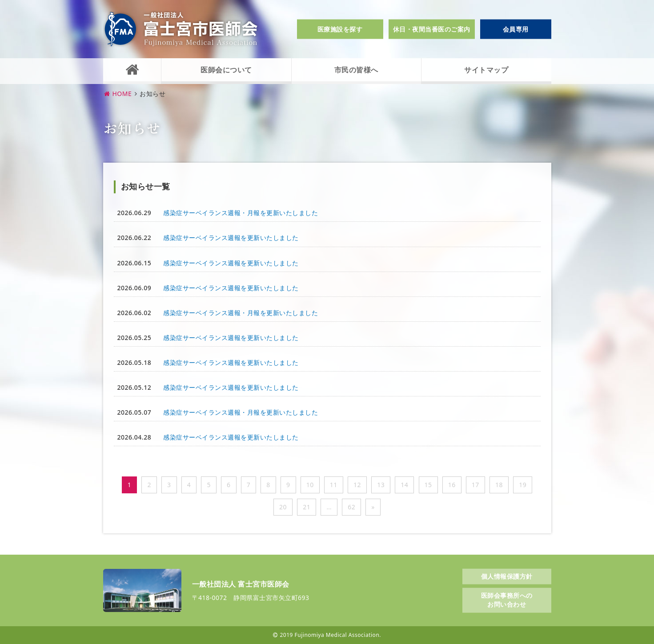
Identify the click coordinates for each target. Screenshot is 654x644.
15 (428, 485)
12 (357, 485)
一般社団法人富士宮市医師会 (181, 29)
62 (351, 507)
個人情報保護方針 (507, 576)
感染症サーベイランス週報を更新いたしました (231, 238)
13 (381, 485)
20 (283, 507)
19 (523, 485)
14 (404, 485)
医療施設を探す (340, 29)
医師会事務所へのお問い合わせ (507, 600)
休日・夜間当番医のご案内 (432, 29)
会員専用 (516, 29)
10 (310, 485)
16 (452, 485)
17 (475, 485)
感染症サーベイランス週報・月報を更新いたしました (241, 213)
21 (307, 507)
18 (499, 485)
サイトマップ (486, 70)
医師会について (226, 70)
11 (334, 485)
